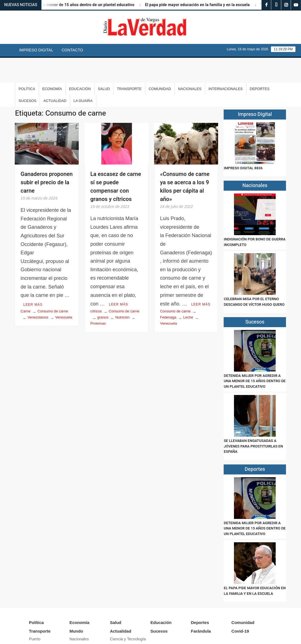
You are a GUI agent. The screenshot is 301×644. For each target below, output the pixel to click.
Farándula (201, 606)
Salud (104, 64)
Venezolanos (38, 292)
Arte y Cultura (122, 622)
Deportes (260, 64)
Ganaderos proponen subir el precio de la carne (47, 157)
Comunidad (160, 64)
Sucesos (28, 76)
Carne (25, 286)
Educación (80, 64)
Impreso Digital (36, 50)
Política (27, 64)
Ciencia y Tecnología (128, 614)
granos (103, 292)
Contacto (72, 50)
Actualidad (55, 76)
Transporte (129, 64)
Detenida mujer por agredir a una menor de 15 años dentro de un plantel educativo (255, 356)
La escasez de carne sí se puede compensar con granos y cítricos (116, 162)
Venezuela (64, 292)
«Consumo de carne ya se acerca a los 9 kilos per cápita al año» (185, 162)
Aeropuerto (39, 622)
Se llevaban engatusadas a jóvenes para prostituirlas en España (253, 421)
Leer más (33, 279)
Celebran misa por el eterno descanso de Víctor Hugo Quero (254, 277)
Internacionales (225, 64)
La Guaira (83, 76)
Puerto (35, 614)
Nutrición (122, 292)
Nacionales (190, 64)
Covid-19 (240, 606)
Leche (188, 292)
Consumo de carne (53, 286)
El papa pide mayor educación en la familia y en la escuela (202, 5)
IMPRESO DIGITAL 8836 (243, 143)
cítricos (96, 286)
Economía (52, 64)
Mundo (76, 606)
